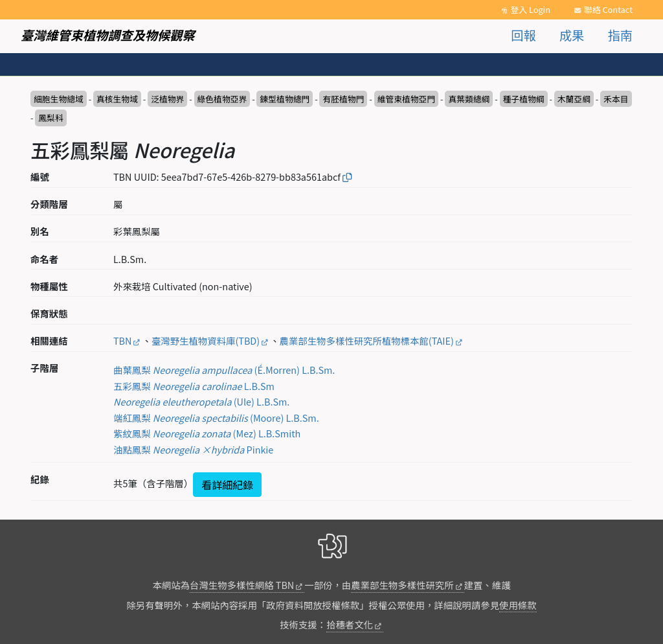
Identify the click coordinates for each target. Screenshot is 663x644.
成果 (572, 35)
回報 (523, 35)
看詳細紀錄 (227, 485)
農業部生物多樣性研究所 (402, 585)
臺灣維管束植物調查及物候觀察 (108, 35)
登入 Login (530, 9)
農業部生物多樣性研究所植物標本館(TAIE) (367, 340)
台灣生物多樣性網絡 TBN (242, 585)
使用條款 (518, 605)
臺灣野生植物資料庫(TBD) (206, 340)
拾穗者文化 (350, 624)
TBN (122, 340)
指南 (620, 35)
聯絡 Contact (608, 9)
